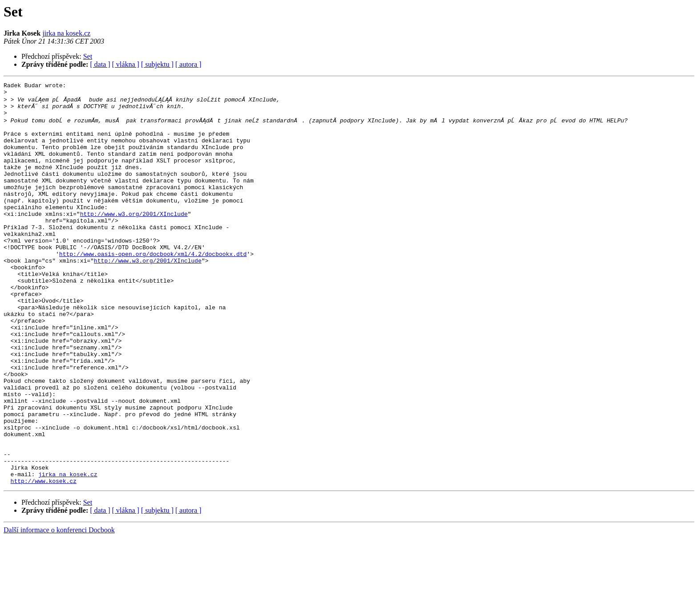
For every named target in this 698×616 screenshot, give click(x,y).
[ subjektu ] (157, 64)
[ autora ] (189, 64)
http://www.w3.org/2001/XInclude (134, 239)
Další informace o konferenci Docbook (59, 608)
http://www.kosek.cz (44, 559)
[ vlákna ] (126, 64)
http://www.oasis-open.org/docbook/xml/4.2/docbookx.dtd (153, 287)
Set (88, 56)
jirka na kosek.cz (66, 33)
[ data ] (100, 64)
